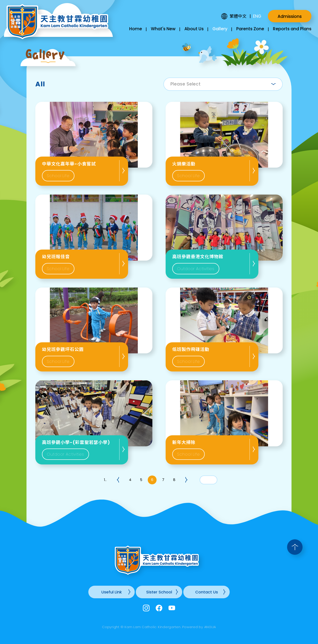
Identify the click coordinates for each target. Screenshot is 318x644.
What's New (163, 29)
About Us (194, 29)
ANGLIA (210, 627)
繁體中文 (238, 16)
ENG (257, 16)
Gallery (220, 29)
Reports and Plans (292, 29)
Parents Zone (250, 29)
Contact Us (207, 592)
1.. (105, 480)
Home (136, 29)
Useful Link (112, 592)
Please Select (186, 84)
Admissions (290, 16)
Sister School (159, 592)
